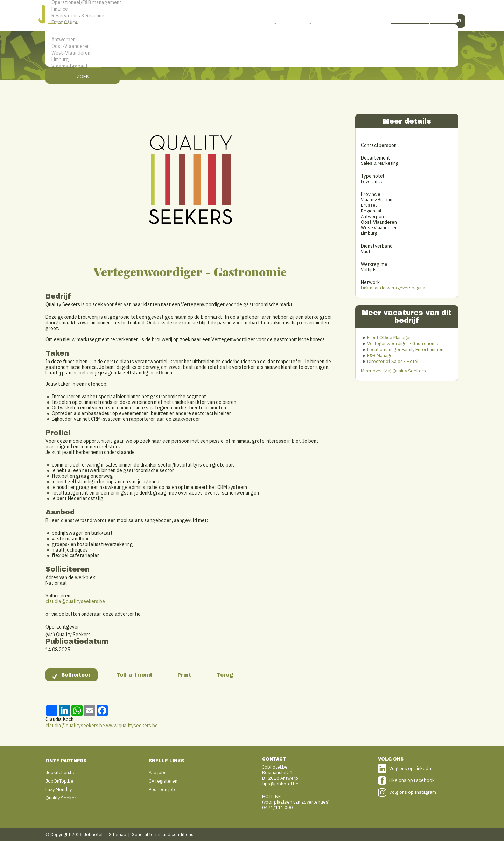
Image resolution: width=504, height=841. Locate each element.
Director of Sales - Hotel (393, 361)
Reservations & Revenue (252, 16)
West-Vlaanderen (252, 53)
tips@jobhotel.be (280, 784)
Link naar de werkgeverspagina (393, 288)
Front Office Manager (389, 338)
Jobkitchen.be (61, 773)
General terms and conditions (163, 835)
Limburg (252, 60)
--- (252, 33)
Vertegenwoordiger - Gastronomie (403, 344)
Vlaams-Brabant (252, 66)
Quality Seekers (62, 798)
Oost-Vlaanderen (252, 46)
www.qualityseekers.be (132, 726)
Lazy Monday (59, 789)
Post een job (162, 789)
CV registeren (163, 781)
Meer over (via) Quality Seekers (393, 371)
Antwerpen (252, 40)
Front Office (252, 23)
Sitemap (118, 835)
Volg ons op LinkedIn (411, 768)
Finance (252, 9)
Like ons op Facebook (412, 780)
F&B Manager (381, 355)
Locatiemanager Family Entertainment (406, 349)
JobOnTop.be (59, 781)
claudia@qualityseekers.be (75, 601)
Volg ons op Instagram (413, 792)
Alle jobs (158, 773)
